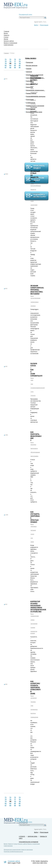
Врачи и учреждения (34, 844)
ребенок (33, 100)
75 (6, 61)
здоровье (34, 526)
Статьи (12, 53)
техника (33, 702)
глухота (33, 395)
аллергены (34, 709)
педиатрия (34, 92)
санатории (34, 205)
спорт (32, 534)
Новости (10, 844)
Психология (30, 100)
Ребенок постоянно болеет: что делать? (36, 80)
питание (33, 530)
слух (32, 392)
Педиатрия (29, 62)
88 (10, 67)
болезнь (33, 104)
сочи (32, 201)
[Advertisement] (37, 139)
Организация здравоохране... (35, 90)
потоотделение (35, 298)
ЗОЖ (32, 542)
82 (20, 63)
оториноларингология (38, 388)
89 (15, 67)
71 (6, 59)
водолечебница (36, 186)
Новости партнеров (27, 850)
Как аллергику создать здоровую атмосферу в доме (36, 687)
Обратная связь (33, 836)
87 (6, 67)
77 (15, 61)
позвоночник (35, 616)
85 (15, 65)
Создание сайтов (14, 861)
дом (32, 706)
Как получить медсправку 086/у (36, 436)
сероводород (35, 197)
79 (6, 63)
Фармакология (31, 109)
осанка (33, 627)
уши (32, 380)
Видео (6, 844)
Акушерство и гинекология (35, 75)
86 (20, 65)
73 (15, 59)
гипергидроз (35, 302)
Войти (36, 25)
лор (32, 384)
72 (10, 59)
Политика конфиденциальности (13, 852)
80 (10, 63)
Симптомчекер (8, 846)
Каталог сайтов (22, 844)
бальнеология (35, 193)
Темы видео (31, 58)
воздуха (33, 713)
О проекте (22, 836)
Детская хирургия (32, 65)
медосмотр (34, 448)
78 (20, 61)
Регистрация (44, 25)
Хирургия (29, 72)
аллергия (34, 698)
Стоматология (31, 103)
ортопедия (34, 624)
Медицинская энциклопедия (12, 850)
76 (10, 61)
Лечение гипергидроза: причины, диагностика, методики (37, 290)
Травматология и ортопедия (35, 106)
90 (20, 67)
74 (20, 59)
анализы (33, 445)
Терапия (29, 69)
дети (32, 88)
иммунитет (34, 96)
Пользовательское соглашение (28, 842)
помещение (34, 717)
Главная (6, 53)
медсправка (34, 456)
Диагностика (30, 84)
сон (32, 538)
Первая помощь (31, 93)
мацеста (33, 189)
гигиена (33, 306)
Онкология (29, 87)
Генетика (29, 81)
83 (6, 65)
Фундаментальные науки (34, 112)
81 (15, 63)
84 (10, 65)
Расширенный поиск (25, 14)
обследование (35, 452)
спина (32, 620)
